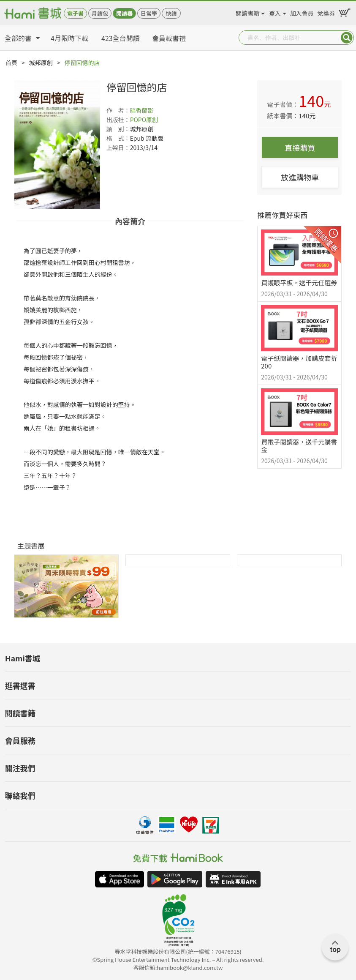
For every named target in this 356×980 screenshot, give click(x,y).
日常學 (149, 13)
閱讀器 (124, 13)
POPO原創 (144, 120)
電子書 (75, 13)
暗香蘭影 (142, 110)
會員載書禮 (169, 38)
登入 (275, 12)
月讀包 (100, 13)
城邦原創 (41, 63)
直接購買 (300, 147)
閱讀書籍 (247, 12)
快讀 (171, 13)
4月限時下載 (69, 38)
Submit (347, 38)
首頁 (11, 63)
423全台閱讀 (121, 38)
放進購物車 (300, 177)
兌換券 (326, 12)
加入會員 (302, 12)
